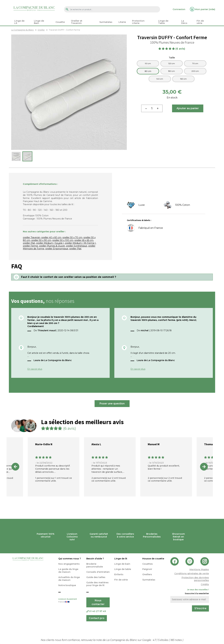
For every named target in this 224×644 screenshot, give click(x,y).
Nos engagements (69, 564)
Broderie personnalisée (95, 565)
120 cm (172, 63)
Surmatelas (149, 580)
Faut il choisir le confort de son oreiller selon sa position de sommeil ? (69, 277)
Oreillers (147, 574)
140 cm (160, 79)
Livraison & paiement (70, 601)
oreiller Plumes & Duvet (52, 246)
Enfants (119, 574)
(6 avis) (181, 49)
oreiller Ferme (30, 246)
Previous (15, 467)
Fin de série (121, 580)
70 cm (195, 63)
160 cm (183, 79)
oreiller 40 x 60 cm (51, 237)
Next (204, 467)
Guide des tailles (96, 577)
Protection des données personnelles (195, 579)
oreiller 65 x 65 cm (84, 240)
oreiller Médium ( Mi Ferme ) (80, 243)
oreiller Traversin (31, 237)
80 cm (148, 71)
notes (176, 640)
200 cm (195, 71)
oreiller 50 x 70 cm (72, 237)
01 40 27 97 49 (96, 611)
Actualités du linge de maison (69, 579)
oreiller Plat (29, 243)
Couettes (148, 564)
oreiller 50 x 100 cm (63, 240)
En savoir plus (35, 369)
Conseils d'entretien (98, 572)
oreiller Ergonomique (57, 249)
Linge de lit (121, 559)
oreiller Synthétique (77, 246)
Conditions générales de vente (192, 573)
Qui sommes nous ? (70, 559)
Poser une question (112, 404)
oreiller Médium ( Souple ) (50, 243)
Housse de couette (153, 559)
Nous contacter (98, 602)
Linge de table (123, 569)
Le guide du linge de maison (68, 571)
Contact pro (97, 618)
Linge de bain (122, 564)
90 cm (148, 63)
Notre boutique (67, 585)
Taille (172, 58)
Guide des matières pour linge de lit (97, 584)
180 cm (171, 71)
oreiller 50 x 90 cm (41, 240)
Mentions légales (199, 569)
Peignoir (147, 569)
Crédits (205, 584)
